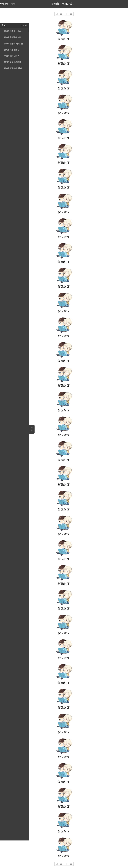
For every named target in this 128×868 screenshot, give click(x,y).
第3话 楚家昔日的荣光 (14, 44)
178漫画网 (4, 4)
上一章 (59, 14)
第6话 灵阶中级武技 (13, 62)
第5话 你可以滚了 (12, 56)
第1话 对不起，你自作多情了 (14, 31)
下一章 (69, 14)
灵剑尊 (13, 4)
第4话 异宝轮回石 (12, 50)
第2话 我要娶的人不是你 (14, 37)
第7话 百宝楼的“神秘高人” (14, 68)
